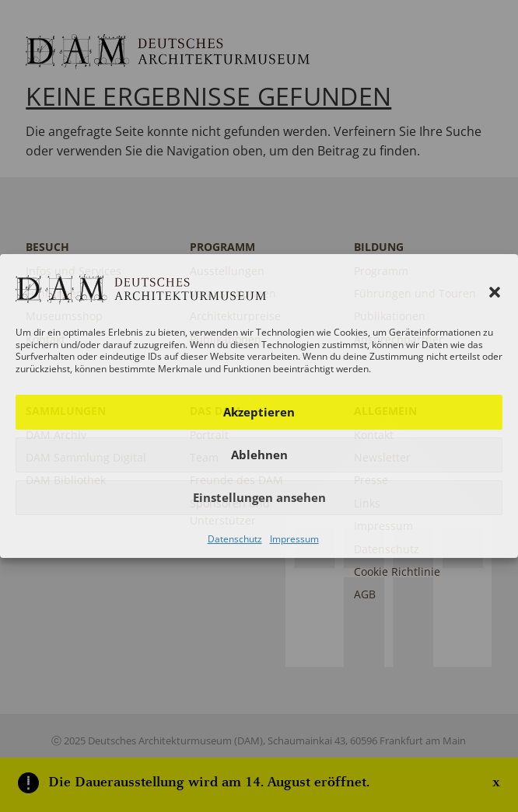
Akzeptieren (259, 412)
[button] (495, 292)
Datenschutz (235, 539)
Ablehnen (259, 455)
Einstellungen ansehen (259, 497)
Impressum (294, 539)
